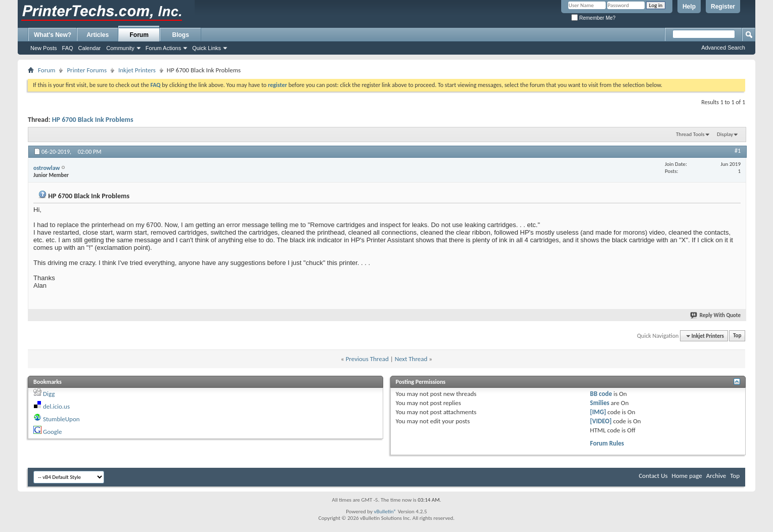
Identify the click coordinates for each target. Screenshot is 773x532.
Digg (49, 394)
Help (689, 7)
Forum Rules (607, 443)
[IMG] (598, 412)
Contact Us (653, 476)
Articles (98, 35)
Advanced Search (723, 48)
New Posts (44, 48)
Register (723, 7)
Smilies (600, 403)
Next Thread (411, 359)
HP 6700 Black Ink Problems (93, 120)
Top (737, 336)
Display (725, 134)
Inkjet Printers (137, 70)
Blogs (181, 35)
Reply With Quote (716, 315)
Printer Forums (87, 70)
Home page (687, 476)
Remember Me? (593, 18)
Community (120, 48)
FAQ (68, 48)
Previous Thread (367, 359)
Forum (139, 35)
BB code (601, 394)
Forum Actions (163, 48)
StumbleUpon (61, 419)
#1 (738, 151)
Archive (716, 476)
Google (52, 432)
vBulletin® (385, 512)
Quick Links (207, 48)
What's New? (53, 35)
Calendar (90, 48)
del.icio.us (56, 406)
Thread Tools (690, 134)
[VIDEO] (601, 421)
